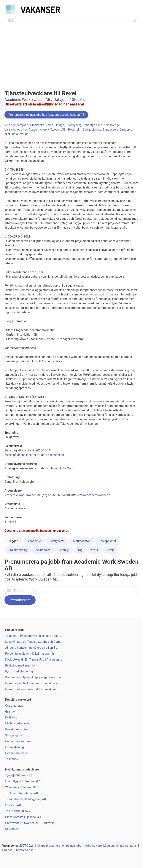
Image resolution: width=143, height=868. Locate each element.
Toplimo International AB (22, 793)
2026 (30, 846)
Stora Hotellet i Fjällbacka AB (24, 817)
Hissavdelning (15, 747)
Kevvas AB (12, 829)
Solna (50, 125)
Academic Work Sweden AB (23, 495)
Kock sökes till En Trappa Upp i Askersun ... (34, 660)
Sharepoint (43, 550)
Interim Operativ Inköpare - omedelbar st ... (33, 683)
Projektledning (18, 550)
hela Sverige (112, 125)
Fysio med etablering (19, 671)
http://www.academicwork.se (91, 495)
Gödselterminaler (17, 753)
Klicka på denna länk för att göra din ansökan (34, 455)
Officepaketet (107, 541)
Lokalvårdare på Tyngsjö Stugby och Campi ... (35, 642)
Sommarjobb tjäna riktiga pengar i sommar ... (35, 677)
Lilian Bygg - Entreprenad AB (24, 781)
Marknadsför (81, 541)
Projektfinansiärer (17, 729)
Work (94, 550)
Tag (80, 550)
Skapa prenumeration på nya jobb (59, 846)
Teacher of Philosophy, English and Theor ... (34, 636)
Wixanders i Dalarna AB (21, 787)
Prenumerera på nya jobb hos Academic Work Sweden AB (46, 115)
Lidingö (59, 125)
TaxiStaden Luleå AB (19, 811)
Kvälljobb (11, 717)
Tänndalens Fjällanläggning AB (26, 799)
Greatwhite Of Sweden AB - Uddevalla (30, 823)
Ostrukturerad (14, 706)
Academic (34, 541)
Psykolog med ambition (21, 665)
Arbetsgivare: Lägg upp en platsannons (111, 846)
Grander (10, 712)
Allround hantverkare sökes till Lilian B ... (32, 648)
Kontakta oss (25, 850)
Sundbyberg (73, 125)
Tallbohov (12, 759)
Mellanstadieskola (17, 723)
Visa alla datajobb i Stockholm (24, 125)
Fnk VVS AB (13, 805)
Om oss (7, 850)
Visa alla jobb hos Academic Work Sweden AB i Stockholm (43, 130)
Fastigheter (57, 541)
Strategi (64, 550)
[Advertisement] (71, 53)
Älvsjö (111, 550)
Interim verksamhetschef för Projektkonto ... (34, 689)
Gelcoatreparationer (18, 741)
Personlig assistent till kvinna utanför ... (31, 654)
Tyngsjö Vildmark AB (19, 775)
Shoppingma (14, 735)
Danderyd (89, 125)
